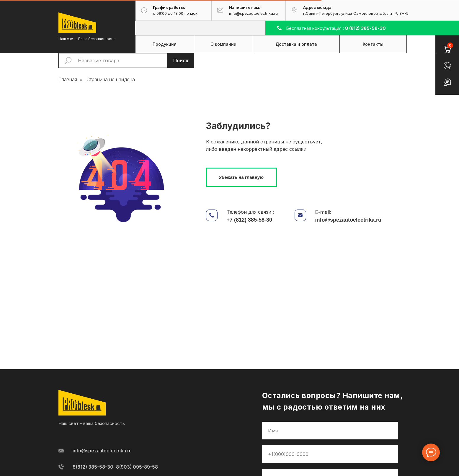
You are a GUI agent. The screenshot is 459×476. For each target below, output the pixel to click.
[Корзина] (447, 46)
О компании (223, 44)
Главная (68, 80)
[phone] (330, 454)
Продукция (165, 44)
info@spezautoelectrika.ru (348, 220)
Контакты (373, 44)
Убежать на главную (241, 177)
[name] (330, 431)
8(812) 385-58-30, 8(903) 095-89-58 (115, 467)
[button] (447, 66)
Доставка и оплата (296, 44)
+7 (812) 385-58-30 (250, 220)
